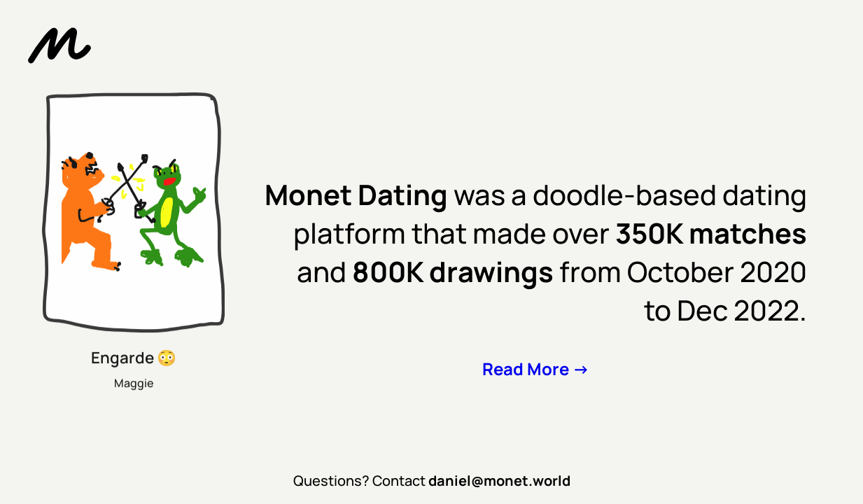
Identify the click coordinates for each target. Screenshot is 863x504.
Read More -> (536, 369)
